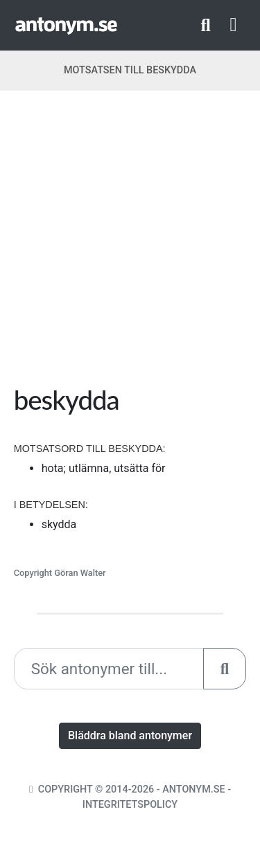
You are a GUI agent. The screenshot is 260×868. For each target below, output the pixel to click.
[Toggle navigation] (234, 25)
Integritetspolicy (130, 805)
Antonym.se (193, 789)
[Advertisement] (130, 243)
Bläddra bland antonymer (130, 735)
